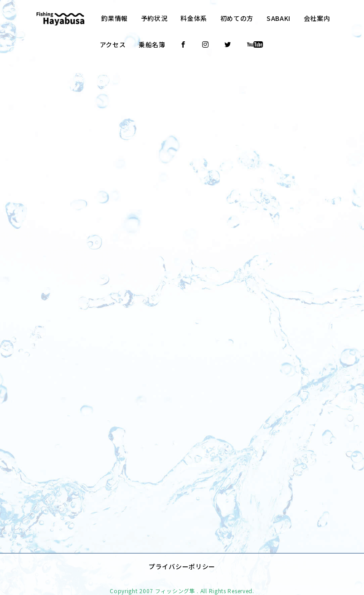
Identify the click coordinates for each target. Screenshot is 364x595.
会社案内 (317, 18)
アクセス (113, 44)
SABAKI (279, 18)
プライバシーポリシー (182, 552)
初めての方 (237, 18)
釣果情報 (114, 18)
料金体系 (194, 18)
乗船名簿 (152, 44)
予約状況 (154, 18)
